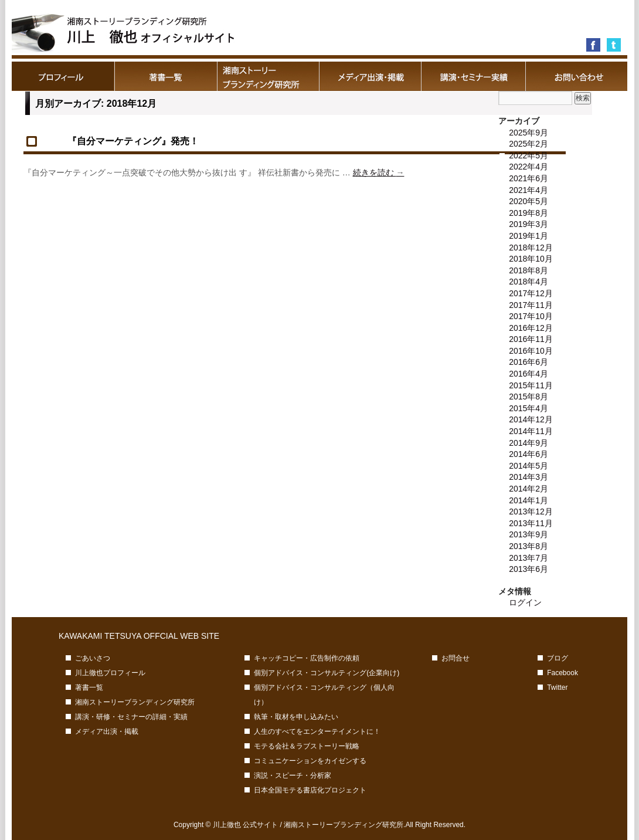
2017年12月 (531, 293)
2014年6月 (528, 454)
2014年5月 (528, 466)
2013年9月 (528, 534)
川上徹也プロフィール (63, 76)
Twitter (557, 687)
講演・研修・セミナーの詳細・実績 (473, 76)
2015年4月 (528, 408)
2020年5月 (528, 201)
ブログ (558, 658)
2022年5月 (528, 155)
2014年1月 (528, 500)
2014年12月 (531, 419)
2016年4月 (528, 374)
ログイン (525, 602)
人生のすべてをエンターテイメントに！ (317, 731)
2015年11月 (531, 385)
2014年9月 (528, 443)
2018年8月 (528, 270)
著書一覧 (166, 76)
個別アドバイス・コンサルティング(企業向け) (327, 673)
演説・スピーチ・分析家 (293, 775)
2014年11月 (531, 431)
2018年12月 (531, 248)
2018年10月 (531, 259)
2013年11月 (531, 523)
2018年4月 (528, 282)
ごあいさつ (93, 658)
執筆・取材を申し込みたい (296, 717)
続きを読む (379, 172)
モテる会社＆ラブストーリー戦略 (307, 746)
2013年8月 (528, 546)
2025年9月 (528, 133)
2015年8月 (528, 397)
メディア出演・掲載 (371, 76)
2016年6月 (528, 362)
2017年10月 (531, 316)
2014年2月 (528, 489)
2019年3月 (528, 224)
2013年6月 (528, 569)
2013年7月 (528, 558)
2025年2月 (528, 144)
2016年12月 (531, 328)
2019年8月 (528, 213)
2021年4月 (528, 190)
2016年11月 (531, 339)
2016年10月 (531, 351)
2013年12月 (531, 512)
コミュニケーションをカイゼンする (310, 761)
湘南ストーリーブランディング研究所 (268, 76)
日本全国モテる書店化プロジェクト (310, 790)
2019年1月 (528, 236)
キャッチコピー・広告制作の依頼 (307, 658)
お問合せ (576, 76)
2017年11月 (531, 305)
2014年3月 (528, 477)
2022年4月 (528, 167)
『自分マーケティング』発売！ (138, 141)
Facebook (562, 673)
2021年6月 (528, 178)
